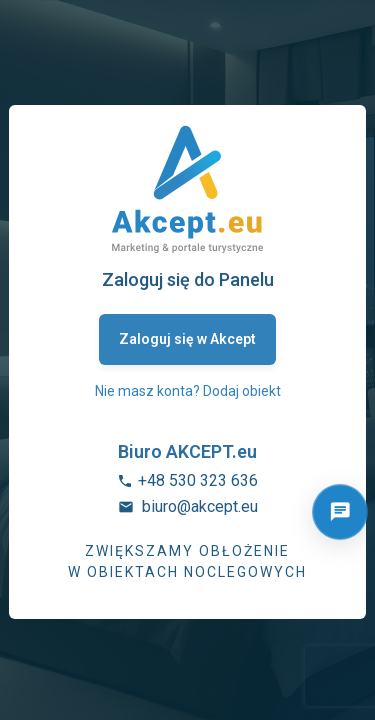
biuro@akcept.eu (200, 506)
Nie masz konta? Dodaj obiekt (188, 391)
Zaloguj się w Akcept (187, 339)
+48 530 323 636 (198, 480)
